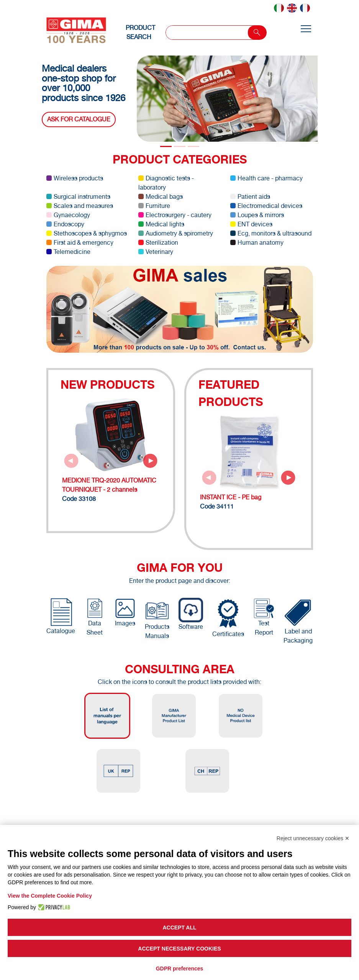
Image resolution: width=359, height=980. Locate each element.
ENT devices (251, 224)
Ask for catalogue (79, 119)
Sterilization (158, 243)
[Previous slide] (71, 461)
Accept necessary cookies (179, 949)
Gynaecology (68, 215)
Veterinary (156, 252)
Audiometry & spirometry (176, 233)
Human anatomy (257, 243)
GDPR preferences (180, 969)
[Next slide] (150, 461)
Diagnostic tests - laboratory (166, 183)
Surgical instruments (78, 197)
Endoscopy (65, 224)
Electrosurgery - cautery (175, 215)
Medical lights (161, 224)
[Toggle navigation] (306, 29)
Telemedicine (68, 252)
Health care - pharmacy (266, 178)
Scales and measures (80, 206)
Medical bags (161, 197)
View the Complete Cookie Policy (50, 896)
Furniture (154, 206)
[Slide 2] (193, 146)
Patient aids (250, 197)
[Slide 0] (166, 146)
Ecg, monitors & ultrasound (271, 233)
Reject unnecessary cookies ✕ (313, 838)
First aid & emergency (80, 243)
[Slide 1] (180, 146)
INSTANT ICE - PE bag (231, 497)
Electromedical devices (266, 206)
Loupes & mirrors (257, 215)
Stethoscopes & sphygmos (87, 233)
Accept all (179, 928)
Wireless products (75, 178)
